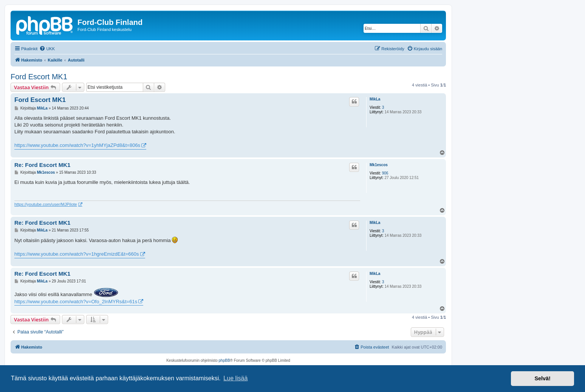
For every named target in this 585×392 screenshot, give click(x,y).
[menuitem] (47, 49)
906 (385, 173)
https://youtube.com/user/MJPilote (46, 204)
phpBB (224, 360)
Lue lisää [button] (235, 378)
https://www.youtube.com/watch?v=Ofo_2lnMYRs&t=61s (76, 302)
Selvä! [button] (542, 378)
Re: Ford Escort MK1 (42, 165)
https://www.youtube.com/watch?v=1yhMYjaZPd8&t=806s (77, 145)
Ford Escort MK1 (39, 77)
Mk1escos (379, 165)
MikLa (375, 99)
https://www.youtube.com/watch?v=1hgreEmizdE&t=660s (77, 254)
